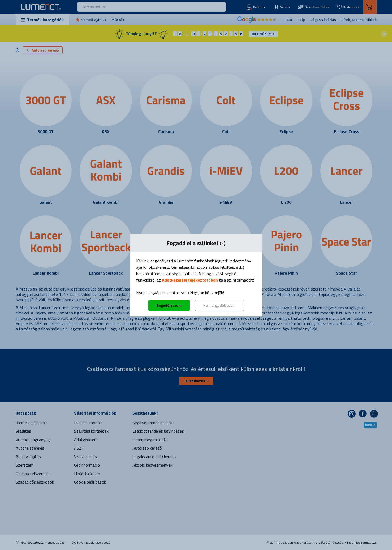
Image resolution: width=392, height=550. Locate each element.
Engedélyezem (169, 305)
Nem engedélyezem (219, 305)
